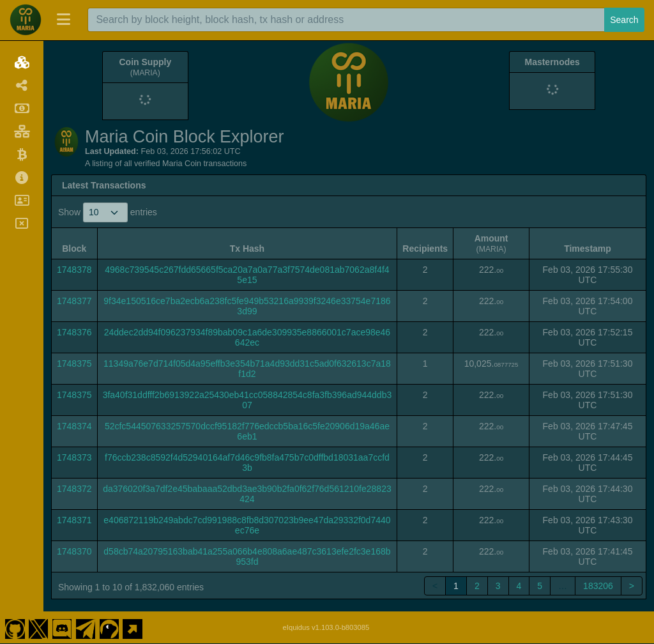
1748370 (74, 551)
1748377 (74, 301)
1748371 (74, 520)
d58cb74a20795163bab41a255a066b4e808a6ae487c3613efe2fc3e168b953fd (247, 556)
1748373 (74, 457)
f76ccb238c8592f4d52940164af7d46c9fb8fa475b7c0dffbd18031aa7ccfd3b (247, 463)
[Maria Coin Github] (15, 627)
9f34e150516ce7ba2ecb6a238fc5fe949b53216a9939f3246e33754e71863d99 (247, 306)
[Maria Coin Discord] (62, 627)
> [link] (632, 586)
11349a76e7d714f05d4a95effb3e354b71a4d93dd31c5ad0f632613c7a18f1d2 (247, 369)
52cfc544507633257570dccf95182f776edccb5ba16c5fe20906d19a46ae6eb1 (247, 431)
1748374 (74, 426)
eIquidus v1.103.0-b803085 (326, 627)
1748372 (74, 489)
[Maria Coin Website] (133, 627)
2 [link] (477, 586)
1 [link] (456, 586)
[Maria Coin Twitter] (38, 627)
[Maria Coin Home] (26, 20)
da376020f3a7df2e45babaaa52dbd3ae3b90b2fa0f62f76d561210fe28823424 (247, 494)
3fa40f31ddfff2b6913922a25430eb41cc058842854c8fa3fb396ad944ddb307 (247, 400)
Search (624, 20)
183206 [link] (598, 586)
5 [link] (540, 586)
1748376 (74, 332)
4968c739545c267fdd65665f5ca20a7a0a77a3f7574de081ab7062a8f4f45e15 (247, 275)
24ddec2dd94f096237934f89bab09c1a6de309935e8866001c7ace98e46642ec (247, 337)
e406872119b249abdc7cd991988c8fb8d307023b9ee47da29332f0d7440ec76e (247, 525)
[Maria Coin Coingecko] (109, 627)
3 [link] (498, 586)
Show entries (108, 212)
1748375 (74, 364)
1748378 (74, 270)
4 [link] (519, 586)
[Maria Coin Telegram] (86, 627)
